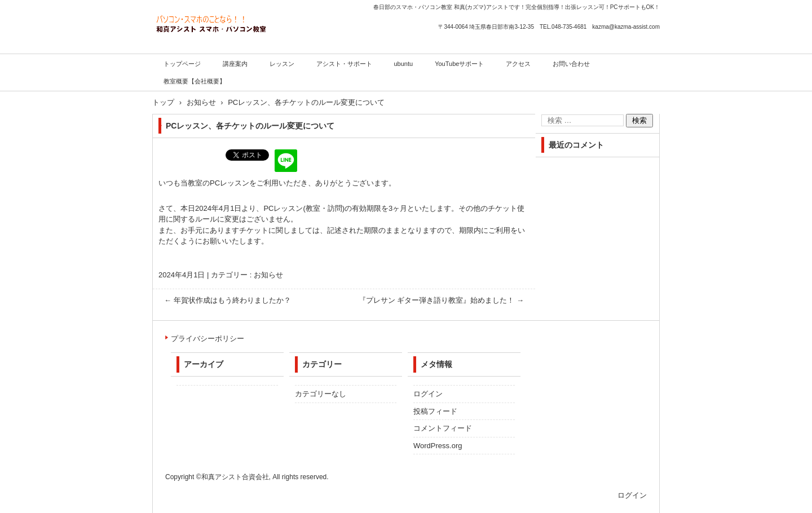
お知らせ (268, 275)
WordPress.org (438, 446)
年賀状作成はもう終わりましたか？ (228, 300)
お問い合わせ (571, 64)
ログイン (428, 394)
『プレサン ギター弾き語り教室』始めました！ (441, 300)
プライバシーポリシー (208, 339)
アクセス (518, 64)
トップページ (182, 64)
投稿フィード (435, 411)
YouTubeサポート (459, 64)
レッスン (282, 64)
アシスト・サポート (344, 64)
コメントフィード (443, 428)
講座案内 (235, 64)
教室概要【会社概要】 (195, 81)
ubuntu (404, 64)
